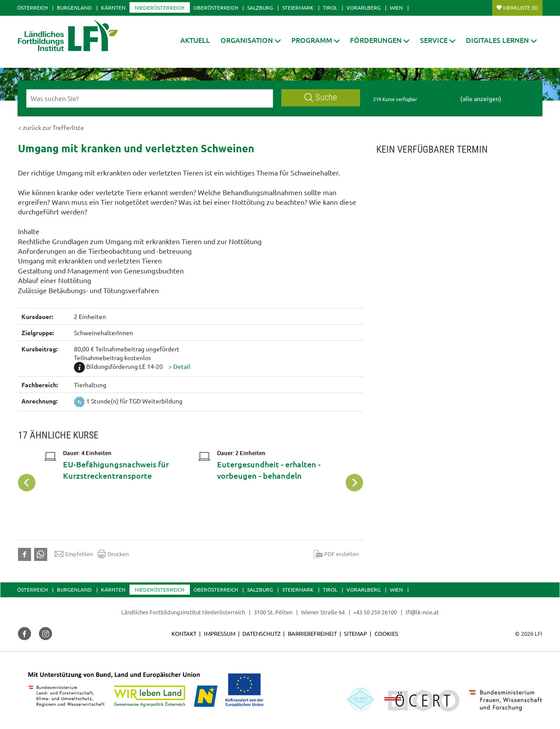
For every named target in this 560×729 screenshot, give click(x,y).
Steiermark (298, 7)
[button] (251, 40)
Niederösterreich (159, 7)
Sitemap (355, 633)
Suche (321, 97)
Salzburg (260, 7)
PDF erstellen (336, 554)
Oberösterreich (216, 7)
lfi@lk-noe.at (422, 612)
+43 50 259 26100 (375, 612)
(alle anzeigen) (481, 98)
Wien (396, 7)
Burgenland (74, 7)
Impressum (220, 633)
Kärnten (113, 7)
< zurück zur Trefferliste (51, 127)
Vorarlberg (364, 7)
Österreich (32, 7)
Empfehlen (74, 554)
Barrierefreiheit (312, 633)
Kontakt (184, 633)
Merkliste (521, 7)
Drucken (113, 554)
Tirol (330, 7)
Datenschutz (261, 633)
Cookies (386, 633)
